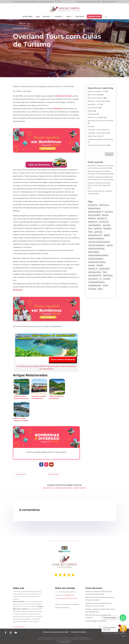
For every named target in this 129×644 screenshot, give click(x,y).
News (90, 126)
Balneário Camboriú (64, 488)
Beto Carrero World (94, 95)
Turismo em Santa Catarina (97, 145)
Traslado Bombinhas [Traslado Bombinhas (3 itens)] (95, 285)
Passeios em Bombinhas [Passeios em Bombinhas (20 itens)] (96, 259)
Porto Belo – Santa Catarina (97, 133)
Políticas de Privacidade (109, 2)
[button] (123, 618)
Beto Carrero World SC (96, 98)
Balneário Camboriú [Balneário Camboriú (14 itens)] (94, 208)
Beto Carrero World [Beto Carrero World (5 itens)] (94, 215)
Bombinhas (48, 488)
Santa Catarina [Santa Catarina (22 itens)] (93, 279)
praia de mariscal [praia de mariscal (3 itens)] (105, 269)
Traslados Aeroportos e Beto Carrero (100, 139)
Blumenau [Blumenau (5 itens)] (105, 215)
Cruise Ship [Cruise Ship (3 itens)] (106, 225)
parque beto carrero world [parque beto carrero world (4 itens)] (96, 249)
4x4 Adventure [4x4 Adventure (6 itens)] (93, 205)
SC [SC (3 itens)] (101, 279)
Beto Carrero (80, 488)
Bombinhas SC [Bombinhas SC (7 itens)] (93, 222)
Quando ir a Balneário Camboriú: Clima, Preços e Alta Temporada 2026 (99, 185)
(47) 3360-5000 (64, 642)
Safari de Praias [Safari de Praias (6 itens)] (108, 275)
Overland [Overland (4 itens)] (110, 245)
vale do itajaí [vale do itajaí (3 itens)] (92, 289)
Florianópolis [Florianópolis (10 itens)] (107, 229)
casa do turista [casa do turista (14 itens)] (104, 222)
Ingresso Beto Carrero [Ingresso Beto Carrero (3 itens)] (95, 235)
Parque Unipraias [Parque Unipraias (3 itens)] (94, 252)
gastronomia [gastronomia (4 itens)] (98, 232)
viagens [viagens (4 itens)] (100, 289)
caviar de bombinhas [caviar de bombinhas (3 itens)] (95, 225)
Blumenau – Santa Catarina (97, 101)
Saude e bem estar (94, 136)
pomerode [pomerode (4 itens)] (92, 265)
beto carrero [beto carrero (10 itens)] (109, 212)
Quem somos (27, 17)
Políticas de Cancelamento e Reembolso (88, 2)
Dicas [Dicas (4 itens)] (90, 229)
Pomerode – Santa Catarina (97, 130)
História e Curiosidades (96, 117)
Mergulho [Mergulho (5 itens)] (107, 235)
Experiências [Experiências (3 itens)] (98, 229)
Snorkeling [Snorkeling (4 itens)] (107, 279)
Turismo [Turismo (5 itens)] (105, 285)
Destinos (46, 17)
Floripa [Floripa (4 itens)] (90, 232)
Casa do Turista (93, 108)
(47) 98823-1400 (69, 595)
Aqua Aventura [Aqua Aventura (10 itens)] (104, 205)
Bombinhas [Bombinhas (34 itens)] (92, 218)
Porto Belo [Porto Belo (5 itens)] (100, 265)
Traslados (80, 17)
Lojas (38, 17)
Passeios (58, 17)
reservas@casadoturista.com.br (67, 598)
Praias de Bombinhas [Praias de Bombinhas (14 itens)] (95, 275)
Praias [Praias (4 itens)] (105, 272)
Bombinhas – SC (93, 104)
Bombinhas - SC (19, 28)
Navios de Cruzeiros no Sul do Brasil (100, 121)
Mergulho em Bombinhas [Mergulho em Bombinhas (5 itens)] (96, 239)
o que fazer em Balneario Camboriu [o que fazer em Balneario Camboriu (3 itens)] (99, 242)
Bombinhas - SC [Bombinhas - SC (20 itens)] (102, 218)
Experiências (92, 114)
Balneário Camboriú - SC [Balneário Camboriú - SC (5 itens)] (96, 212)
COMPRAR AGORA (94, 17)
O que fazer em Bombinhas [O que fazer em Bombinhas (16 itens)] (97, 245)
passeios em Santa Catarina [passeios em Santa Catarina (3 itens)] (97, 262)
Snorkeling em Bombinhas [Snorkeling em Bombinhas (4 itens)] (96, 282)
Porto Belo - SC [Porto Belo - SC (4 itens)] (93, 269)
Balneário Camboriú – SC (96, 91)
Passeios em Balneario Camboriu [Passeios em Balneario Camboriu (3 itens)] (98, 255)
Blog (69, 17)
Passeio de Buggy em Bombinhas (96, 621)
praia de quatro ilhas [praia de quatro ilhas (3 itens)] (95, 272)
